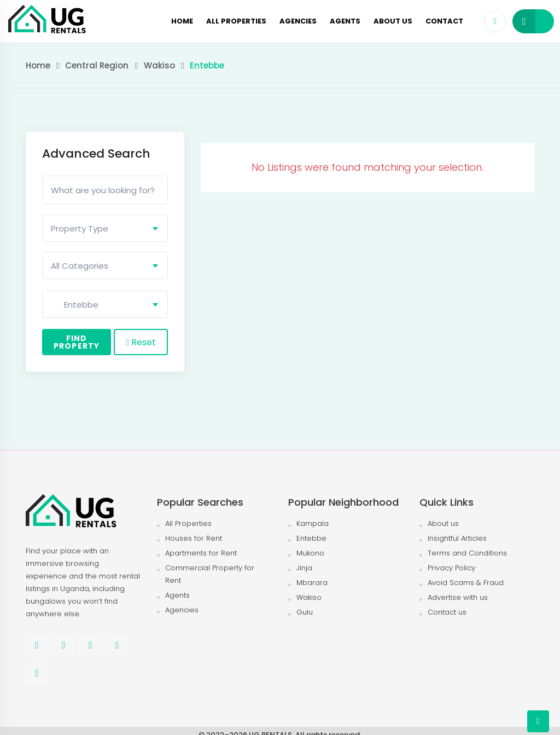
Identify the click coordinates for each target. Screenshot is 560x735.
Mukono (310, 553)
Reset (141, 342)
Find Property (77, 342)
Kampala (313, 523)
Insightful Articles (457, 538)
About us (393, 21)
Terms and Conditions (467, 553)
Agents (345, 21)
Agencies (298, 21)
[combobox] (105, 228)
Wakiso (159, 65)
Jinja (304, 568)
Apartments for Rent (201, 553)
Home (182, 21)
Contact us (447, 612)
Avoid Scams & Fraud (466, 583)
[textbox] (105, 229)
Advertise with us (458, 597)
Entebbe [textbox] (75, 305)
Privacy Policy (451, 568)
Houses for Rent (194, 538)
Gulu (305, 612)
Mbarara (312, 583)
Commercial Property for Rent (210, 574)
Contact (444, 21)
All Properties (236, 21)
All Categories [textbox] (80, 266)
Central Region (97, 65)
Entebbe (311, 538)
